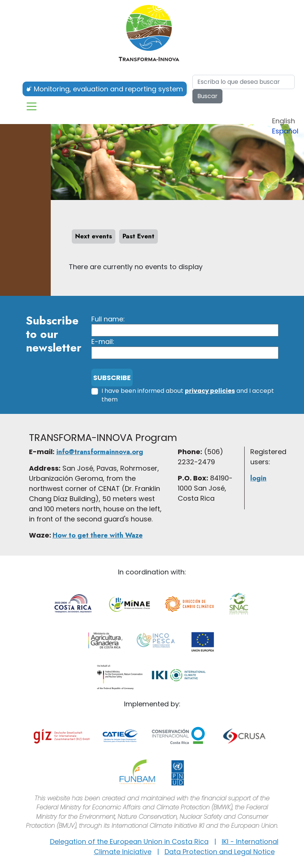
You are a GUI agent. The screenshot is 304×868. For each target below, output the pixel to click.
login (258, 478)
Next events (94, 236)
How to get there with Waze (98, 535)
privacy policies (210, 391)
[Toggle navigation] (32, 106)
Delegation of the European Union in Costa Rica (129, 841)
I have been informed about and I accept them (188, 395)
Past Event (138, 236)
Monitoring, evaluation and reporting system (108, 89)
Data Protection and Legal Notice (220, 852)
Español (285, 131)
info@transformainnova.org (100, 452)
